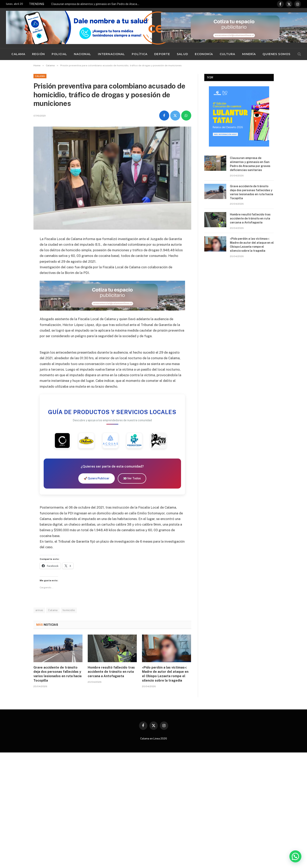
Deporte (162, 54)
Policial (59, 54)
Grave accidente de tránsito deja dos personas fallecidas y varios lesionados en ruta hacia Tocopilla (57, 674)
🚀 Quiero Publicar (97, 478)
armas (39, 610)
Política (140, 54)
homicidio (69, 610)
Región (38, 54)
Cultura (227, 54)
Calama (18, 54)
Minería (249, 54)
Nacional (83, 54)
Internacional (112, 54)
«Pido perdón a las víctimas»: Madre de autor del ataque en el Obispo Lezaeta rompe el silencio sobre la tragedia (165, 674)
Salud (182, 54)
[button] (295, 856)
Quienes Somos (276, 54)
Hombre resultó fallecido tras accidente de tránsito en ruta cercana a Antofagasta (111, 672)
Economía (204, 54)
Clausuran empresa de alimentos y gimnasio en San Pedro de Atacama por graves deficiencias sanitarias (96, 4)
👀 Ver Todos (132, 478)
